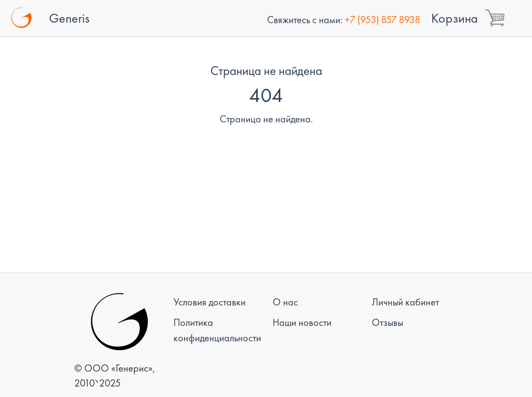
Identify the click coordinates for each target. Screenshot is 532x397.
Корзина (455, 18)
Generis (69, 18)
